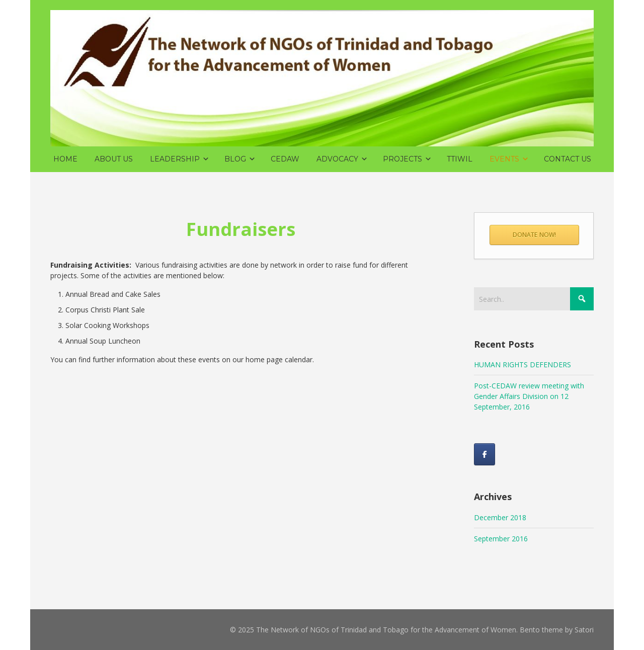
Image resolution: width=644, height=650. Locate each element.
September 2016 (501, 539)
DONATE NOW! (534, 235)
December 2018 (500, 517)
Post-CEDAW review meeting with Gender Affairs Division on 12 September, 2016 (529, 396)
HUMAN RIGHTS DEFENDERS (522, 364)
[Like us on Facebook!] (485, 454)
